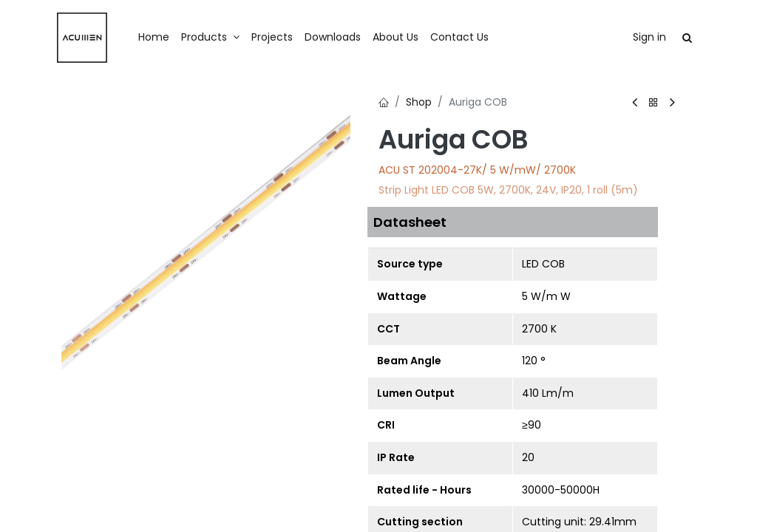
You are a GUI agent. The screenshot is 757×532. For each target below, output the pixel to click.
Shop (419, 102)
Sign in (649, 37)
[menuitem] (154, 38)
